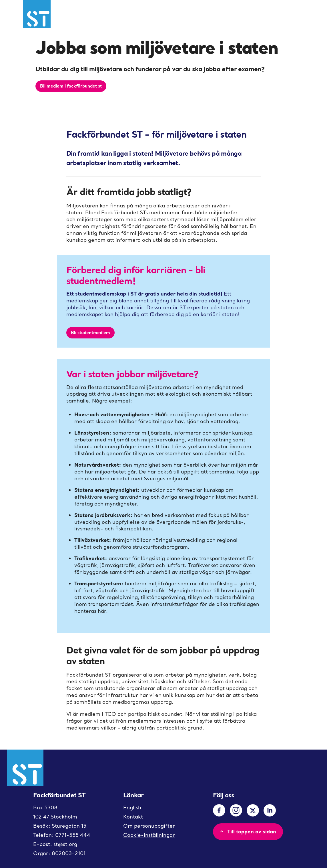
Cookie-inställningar (149, 835)
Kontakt (133, 817)
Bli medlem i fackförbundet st (71, 86)
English (132, 807)
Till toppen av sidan (247, 831)
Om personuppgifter (149, 826)
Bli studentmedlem (90, 332)
